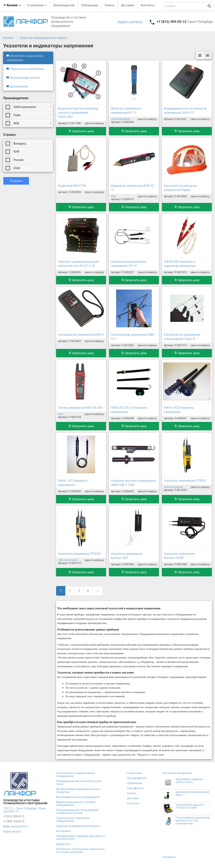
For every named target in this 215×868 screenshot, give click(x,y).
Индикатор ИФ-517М (72, 186)
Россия (15, 160)
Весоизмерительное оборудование (78, 797)
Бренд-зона (63, 844)
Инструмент (64, 831)
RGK (29, 123)
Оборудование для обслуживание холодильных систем (77, 811)
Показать (16, 181)
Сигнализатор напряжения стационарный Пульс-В (182, 337)
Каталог (9, 38)
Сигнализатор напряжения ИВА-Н (81, 335)
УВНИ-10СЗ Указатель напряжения (179, 410)
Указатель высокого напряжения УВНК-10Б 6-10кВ (133, 483)
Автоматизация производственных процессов (78, 790)
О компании (134, 773)
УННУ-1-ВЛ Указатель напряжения (73, 483)
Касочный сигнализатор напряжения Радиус (180, 188)
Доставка (128, 5)
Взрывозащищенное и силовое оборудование (76, 803)
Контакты (148, 5)
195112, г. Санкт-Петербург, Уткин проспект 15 (24, 810)
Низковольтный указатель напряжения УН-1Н (129, 264)
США (13, 168)
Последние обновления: (177, 773)
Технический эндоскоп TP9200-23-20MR (190, 806)
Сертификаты (135, 788)
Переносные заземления (25, 69)
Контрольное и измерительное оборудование (75, 775)
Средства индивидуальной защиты (43, 38)
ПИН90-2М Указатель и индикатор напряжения (180, 264)
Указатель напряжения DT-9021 (185, 481)
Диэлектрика (17, 86)
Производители (64, 5)
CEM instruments (29, 107)
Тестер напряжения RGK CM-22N (80, 408)
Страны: (10, 135)
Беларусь (16, 143)
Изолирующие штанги (23, 78)
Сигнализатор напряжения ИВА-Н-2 (133, 337)
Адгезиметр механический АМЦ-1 (192, 793)
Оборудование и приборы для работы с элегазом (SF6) (81, 837)
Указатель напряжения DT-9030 (79, 554)
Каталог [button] (12, 5)
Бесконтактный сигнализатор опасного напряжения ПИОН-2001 (78, 113)
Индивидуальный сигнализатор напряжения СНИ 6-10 (185, 111)
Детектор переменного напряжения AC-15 (126, 111)
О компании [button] (37, 5)
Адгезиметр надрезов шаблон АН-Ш (189, 781)
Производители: (16, 98)
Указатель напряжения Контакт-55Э (127, 556)
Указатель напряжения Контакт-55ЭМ (179, 556)
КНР (13, 151)
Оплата (109, 5)
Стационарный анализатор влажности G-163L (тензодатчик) (193, 820)
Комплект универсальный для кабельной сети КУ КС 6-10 (79, 264)
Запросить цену (81, 131)
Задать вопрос (130, 22)
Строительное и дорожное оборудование (73, 819)
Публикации (90, 5)
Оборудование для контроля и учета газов (79, 783)
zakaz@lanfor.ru (19, 826)
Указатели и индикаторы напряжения (25, 58)
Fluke (29, 115)
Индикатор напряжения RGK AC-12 (133, 188)
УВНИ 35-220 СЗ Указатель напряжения (129, 410)
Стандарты (169, 857)
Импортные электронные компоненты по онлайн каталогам (80, 850)
